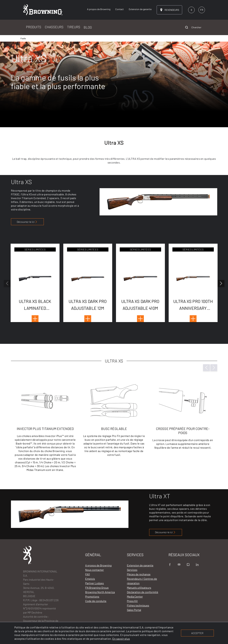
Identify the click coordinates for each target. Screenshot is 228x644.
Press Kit (132, 601)
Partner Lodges (95, 583)
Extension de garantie (140, 565)
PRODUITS (34, 27)
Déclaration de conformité (143, 592)
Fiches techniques (138, 605)
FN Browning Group (97, 588)
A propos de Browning (98, 565)
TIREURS (74, 27)
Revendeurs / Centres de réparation (142, 581)
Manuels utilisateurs (139, 588)
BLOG (88, 27)
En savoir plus (121, 639)
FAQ (87, 574)
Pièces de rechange (139, 574)
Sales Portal (134, 610)
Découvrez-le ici (27, 222)
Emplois (90, 579)
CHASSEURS (54, 27)
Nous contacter (95, 570)
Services (132, 570)
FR (202, 10)
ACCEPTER (197, 633)
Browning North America (100, 592)
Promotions (92, 596)
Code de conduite (96, 601)
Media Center (135, 596)
